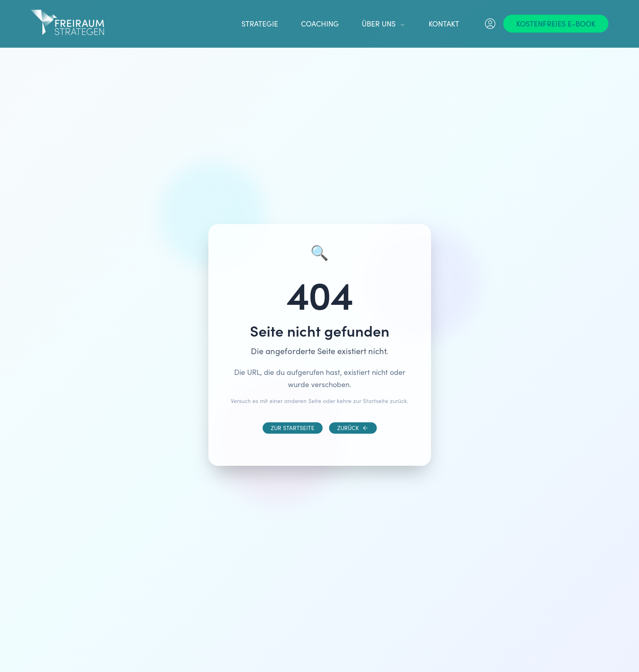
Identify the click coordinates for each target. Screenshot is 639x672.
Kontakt (444, 24)
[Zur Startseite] (293, 434)
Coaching (320, 24)
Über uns (384, 24)
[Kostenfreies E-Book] (556, 24)
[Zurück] (353, 434)
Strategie (260, 24)
